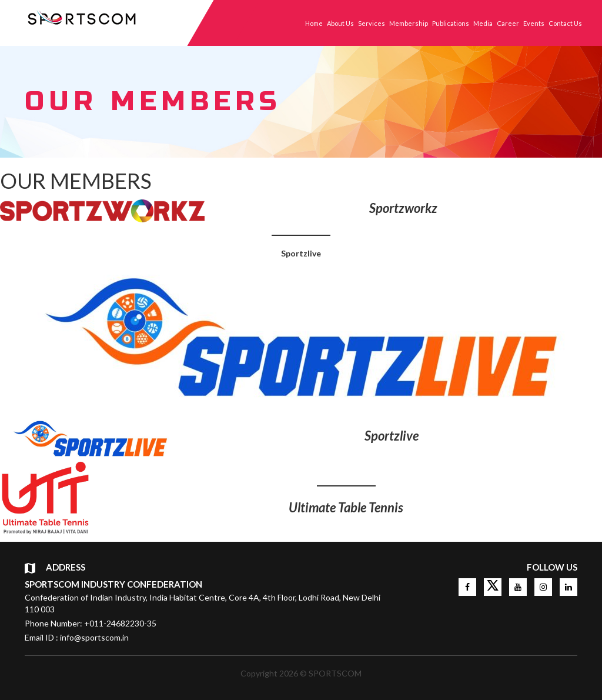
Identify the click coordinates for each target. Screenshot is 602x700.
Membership (409, 23)
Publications (451, 23)
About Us (340, 23)
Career (508, 23)
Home (314, 23)
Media (483, 23)
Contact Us (565, 23)
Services (372, 23)
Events (534, 23)
